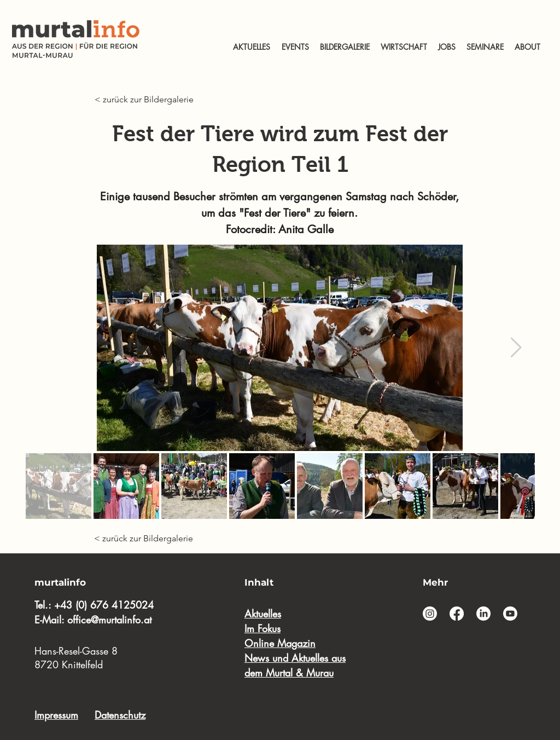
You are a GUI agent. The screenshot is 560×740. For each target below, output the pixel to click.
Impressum (56, 715)
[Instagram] (430, 614)
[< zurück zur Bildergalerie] (147, 100)
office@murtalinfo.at (109, 620)
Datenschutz (120, 715)
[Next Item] (516, 348)
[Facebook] (457, 614)
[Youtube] (510, 614)
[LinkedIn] (483, 614)
